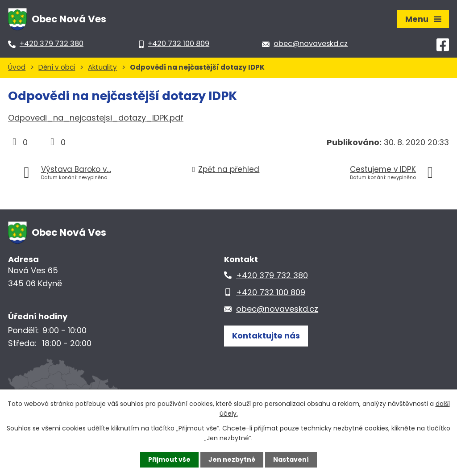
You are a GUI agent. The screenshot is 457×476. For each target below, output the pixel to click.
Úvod (17, 67)
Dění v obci (57, 67)
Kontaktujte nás (266, 336)
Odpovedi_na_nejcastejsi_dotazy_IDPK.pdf (96, 118)
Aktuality (102, 67)
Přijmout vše (169, 459)
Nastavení (291, 459)
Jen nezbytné (232, 459)
